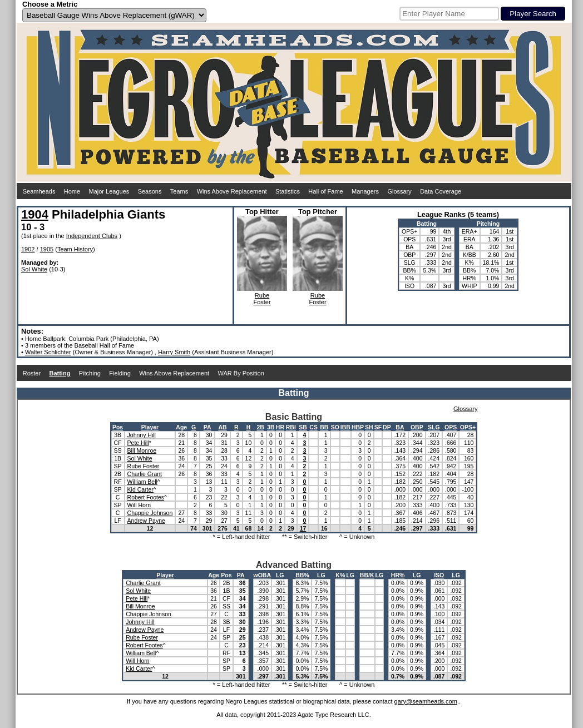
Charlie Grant (145, 474)
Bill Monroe (142, 450)
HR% (398, 575)
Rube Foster (144, 466)
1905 (47, 249)
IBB (345, 427)
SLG (434, 427)
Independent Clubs (92, 236)
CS (313, 427)
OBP (417, 427)
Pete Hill (138, 443)
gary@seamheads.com (426, 701)
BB (324, 427)
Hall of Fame (325, 191)
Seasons (150, 191)
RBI (291, 427)
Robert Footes (146, 497)
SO (335, 427)
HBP (358, 427)
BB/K (367, 575)
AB (223, 427)
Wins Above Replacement (232, 191)
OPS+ (468, 427)
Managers (365, 191)
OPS (451, 427)
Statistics (288, 191)
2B (260, 427)
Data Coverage (441, 191)
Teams (179, 191)
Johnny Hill (142, 435)
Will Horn (139, 505)
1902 (28, 249)
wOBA (263, 575)
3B (271, 427)
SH (369, 427)
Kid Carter (140, 489)
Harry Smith (174, 352)
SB (303, 427)
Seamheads (39, 191)
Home (72, 191)
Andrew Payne (146, 521)
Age (181, 427)
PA (207, 427)
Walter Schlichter (48, 352)
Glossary (399, 191)
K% (340, 575)
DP (387, 427)
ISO (439, 575)
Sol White (34, 269)
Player (150, 427)
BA (400, 427)
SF (378, 427)
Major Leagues (109, 191)
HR (280, 427)
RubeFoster (262, 299)
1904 (35, 214)
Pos (118, 427)
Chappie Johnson (150, 513)
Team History (75, 249)
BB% (302, 575)
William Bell (142, 482)
